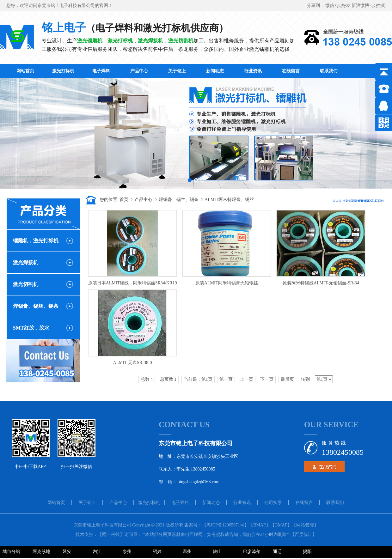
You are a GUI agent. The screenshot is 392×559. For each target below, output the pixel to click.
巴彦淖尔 (252, 552)
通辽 (277, 552)
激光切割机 (26, 284)
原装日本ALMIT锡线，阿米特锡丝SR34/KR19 (133, 283)
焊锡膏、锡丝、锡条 (36, 306)
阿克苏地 (41, 552)
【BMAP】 (260, 525)
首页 (125, 200)
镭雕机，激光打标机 (36, 241)
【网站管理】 (305, 525)
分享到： (316, 6)
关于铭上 (177, 71)
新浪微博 (361, 6)
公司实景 (273, 503)
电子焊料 (101, 71)
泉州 (127, 552)
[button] (190, 180)
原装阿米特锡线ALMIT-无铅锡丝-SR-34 (321, 283)
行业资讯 (253, 71)
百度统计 (303, 535)
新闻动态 (215, 71)
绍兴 (157, 552)
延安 (67, 552)
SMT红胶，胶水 (31, 328)
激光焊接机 (26, 262)
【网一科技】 (111, 535)
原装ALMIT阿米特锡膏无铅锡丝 (227, 283)
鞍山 (217, 552)
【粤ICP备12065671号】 (225, 525)
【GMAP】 (281, 525)
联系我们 (329, 71)
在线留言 (291, 71)
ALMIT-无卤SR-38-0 (132, 363)
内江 (97, 552)
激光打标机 (63, 71)
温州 (187, 552)
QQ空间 (378, 6)
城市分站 (11, 552)
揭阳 (307, 552)
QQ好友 (344, 6)
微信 (330, 6)
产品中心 (139, 71)
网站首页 (25, 71)
